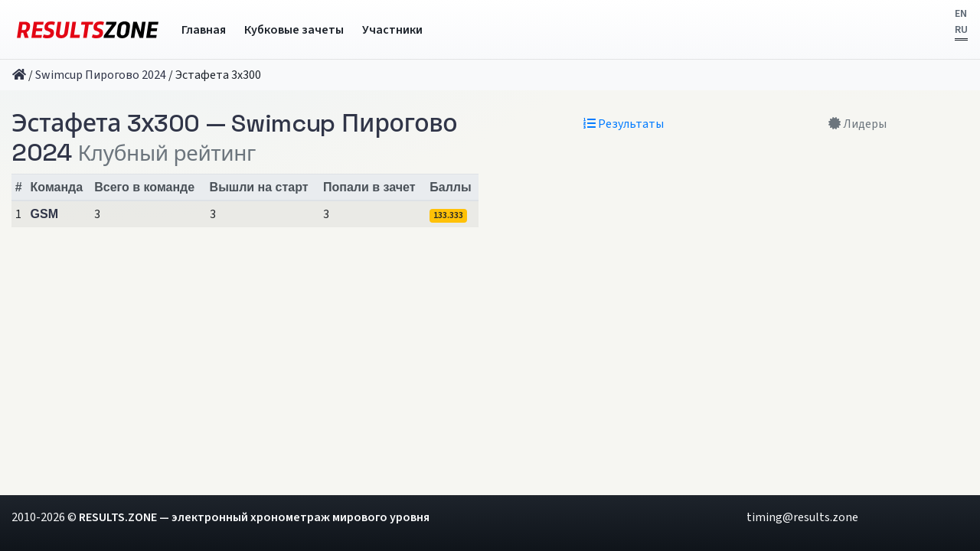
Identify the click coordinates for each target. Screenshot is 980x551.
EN (961, 14)
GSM (44, 214)
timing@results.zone (802, 517)
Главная (204, 30)
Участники (392, 30)
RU (961, 30)
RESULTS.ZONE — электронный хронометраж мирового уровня (254, 517)
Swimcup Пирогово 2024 (101, 75)
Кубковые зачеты (294, 30)
